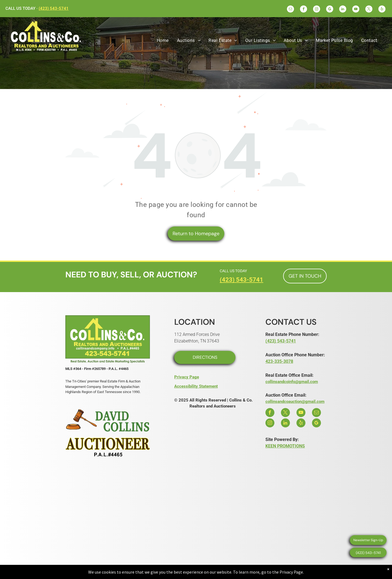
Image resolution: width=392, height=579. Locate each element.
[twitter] (369, 10)
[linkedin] (343, 10)
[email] (290, 10)
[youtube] (356, 10)
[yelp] (382, 10)
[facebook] (304, 10)
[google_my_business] (330, 10)
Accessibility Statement (196, 386)
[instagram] (317, 10)
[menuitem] (163, 41)
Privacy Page (187, 377)
